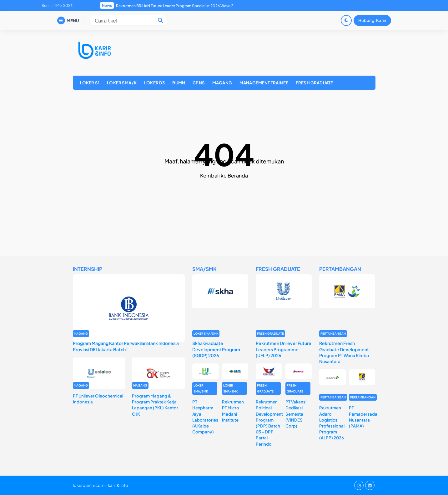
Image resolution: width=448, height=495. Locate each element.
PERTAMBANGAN (333, 333)
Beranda (238, 175)
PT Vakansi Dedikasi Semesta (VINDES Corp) (296, 414)
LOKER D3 (154, 83)
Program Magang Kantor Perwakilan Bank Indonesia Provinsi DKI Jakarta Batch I (126, 346)
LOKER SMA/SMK (206, 333)
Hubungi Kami (372, 20)
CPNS (199, 83)
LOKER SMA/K (122, 83)
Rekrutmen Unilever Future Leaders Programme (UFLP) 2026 (284, 349)
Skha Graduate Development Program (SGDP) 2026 (216, 349)
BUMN (179, 83)
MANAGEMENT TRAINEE (264, 83)
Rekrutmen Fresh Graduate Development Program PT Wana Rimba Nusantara (344, 352)
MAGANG (222, 83)
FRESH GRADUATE (314, 83)
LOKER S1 (90, 83)
